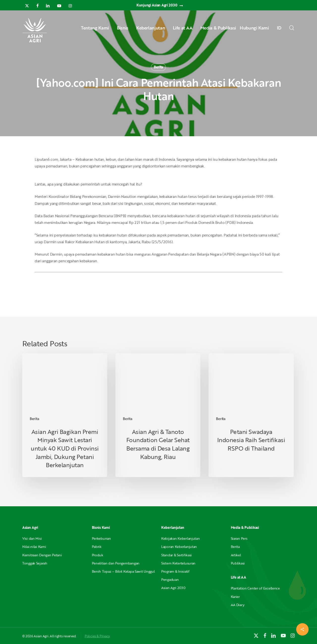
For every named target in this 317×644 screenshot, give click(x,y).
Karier (235, 597)
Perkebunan (101, 538)
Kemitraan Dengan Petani (42, 555)
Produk (98, 555)
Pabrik (97, 547)
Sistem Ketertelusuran (178, 563)
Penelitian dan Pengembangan (116, 563)
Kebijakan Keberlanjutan (181, 538)
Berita (158, 67)
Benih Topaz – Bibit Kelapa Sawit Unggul (123, 571)
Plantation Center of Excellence (255, 588)
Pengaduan (170, 579)
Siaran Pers (239, 538)
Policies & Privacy (97, 636)
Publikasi (238, 563)
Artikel (236, 555)
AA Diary (238, 605)
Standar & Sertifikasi (176, 555)
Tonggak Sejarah (35, 563)
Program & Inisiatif (175, 571)
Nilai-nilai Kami (34, 547)
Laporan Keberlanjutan (179, 547)
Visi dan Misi (32, 538)
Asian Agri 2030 (173, 588)
